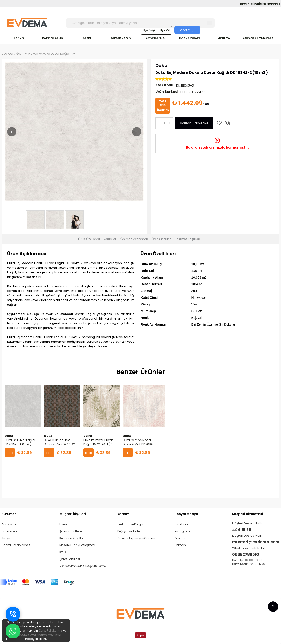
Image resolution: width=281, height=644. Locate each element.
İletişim (6, 538)
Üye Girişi (149, 30)
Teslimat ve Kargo (130, 524)
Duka (161, 65)
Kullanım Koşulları (72, 538)
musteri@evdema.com (256, 542)
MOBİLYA (224, 38)
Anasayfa (9, 524)
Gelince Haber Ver (194, 123)
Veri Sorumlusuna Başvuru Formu (83, 566)
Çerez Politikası (70, 559)
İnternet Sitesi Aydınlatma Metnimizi (36, 635)
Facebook (181, 524)
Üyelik (63, 524)
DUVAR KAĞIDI (121, 38)
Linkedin (180, 545)
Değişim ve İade (128, 531)
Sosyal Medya (186, 514)
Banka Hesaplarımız (16, 545)
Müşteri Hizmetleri (248, 514)
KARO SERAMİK (53, 38)
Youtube (180, 538)
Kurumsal (10, 514)
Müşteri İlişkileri (73, 514)
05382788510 (246, 554)
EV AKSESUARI (189, 38)
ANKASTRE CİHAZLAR (258, 38)
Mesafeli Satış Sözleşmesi (77, 545)
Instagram (182, 531)
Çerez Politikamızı (51, 630)
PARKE (87, 38)
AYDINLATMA (155, 38)
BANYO (19, 38)
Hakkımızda (10, 531)
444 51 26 (242, 530)
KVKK (63, 552)
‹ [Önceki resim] (12, 132)
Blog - (245, 4)
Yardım (123, 514)
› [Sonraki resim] (137, 132)
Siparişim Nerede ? (266, 4)
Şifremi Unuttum (71, 531)
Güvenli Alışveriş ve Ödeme (136, 538)
